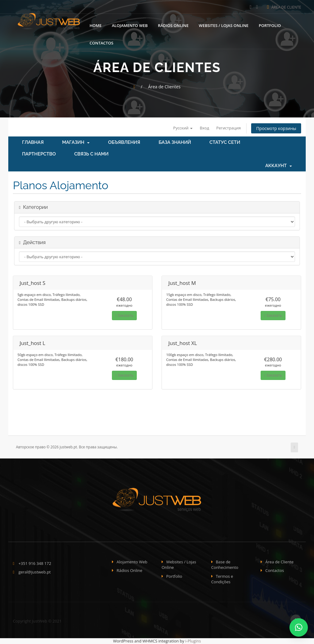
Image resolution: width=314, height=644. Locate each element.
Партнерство (39, 154)
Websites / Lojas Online (224, 25)
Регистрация (228, 128)
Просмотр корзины (276, 128)
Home (96, 25)
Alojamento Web (130, 25)
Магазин (76, 143)
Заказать (124, 315)
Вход (204, 128)
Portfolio (270, 25)
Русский (183, 128)
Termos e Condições (222, 579)
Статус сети (225, 143)
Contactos (101, 43)
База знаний (175, 143)
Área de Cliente (284, 7)
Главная (33, 143)
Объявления (124, 143)
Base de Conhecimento (225, 565)
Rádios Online (173, 25)
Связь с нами (91, 154)
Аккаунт (279, 166)
